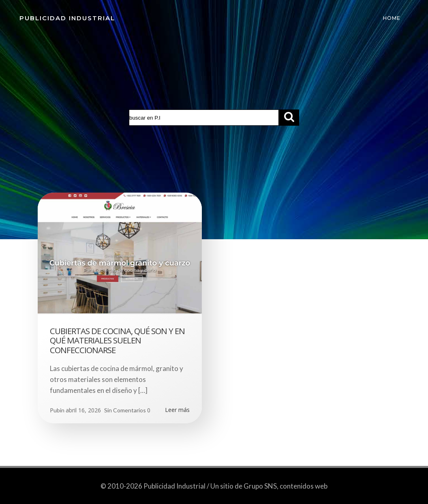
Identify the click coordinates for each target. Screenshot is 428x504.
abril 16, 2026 (83, 410)
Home (392, 18)
